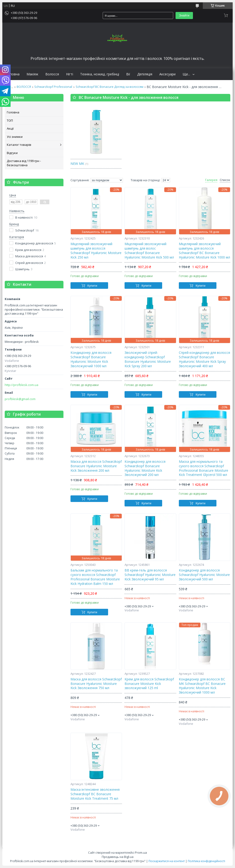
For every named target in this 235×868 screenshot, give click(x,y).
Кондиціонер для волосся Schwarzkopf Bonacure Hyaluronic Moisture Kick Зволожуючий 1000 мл (91, 359)
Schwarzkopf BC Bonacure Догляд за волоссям (110, 87)
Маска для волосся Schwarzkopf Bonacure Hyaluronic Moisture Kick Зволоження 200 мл (96, 466)
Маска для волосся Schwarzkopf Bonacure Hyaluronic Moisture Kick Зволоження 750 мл (96, 684)
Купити (92, 286)
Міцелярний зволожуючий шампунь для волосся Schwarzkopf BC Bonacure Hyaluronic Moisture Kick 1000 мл (204, 251)
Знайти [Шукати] (184, 15)
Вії (128, 74)
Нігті (70, 74)
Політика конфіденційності (206, 861)
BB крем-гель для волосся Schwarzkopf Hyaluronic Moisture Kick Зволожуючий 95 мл (150, 575)
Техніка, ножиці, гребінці (100, 74)
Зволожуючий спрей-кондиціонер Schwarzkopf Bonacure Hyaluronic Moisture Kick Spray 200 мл (148, 359)
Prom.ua (141, 853)
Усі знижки (15, 137)
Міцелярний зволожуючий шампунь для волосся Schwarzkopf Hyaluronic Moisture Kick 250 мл (96, 251)
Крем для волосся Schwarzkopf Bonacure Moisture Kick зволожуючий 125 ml (149, 684)
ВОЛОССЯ (24, 87)
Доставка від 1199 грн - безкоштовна (24, 163)
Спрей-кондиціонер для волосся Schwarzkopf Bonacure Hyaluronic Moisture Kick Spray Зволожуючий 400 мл (204, 359)
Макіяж (32, 74)
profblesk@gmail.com (20, 399)
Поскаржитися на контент (167, 861)
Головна (13, 74)
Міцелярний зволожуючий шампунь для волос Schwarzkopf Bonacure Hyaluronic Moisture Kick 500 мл (149, 251)
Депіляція (145, 74)
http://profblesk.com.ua (22, 385)
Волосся (52, 74)
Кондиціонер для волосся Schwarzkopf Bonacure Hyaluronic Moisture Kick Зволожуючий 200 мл (145, 468)
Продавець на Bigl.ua (118, 857)
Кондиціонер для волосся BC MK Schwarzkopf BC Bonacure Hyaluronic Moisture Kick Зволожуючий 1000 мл (202, 686)
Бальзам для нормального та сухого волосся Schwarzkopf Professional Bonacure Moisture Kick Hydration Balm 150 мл (95, 577)
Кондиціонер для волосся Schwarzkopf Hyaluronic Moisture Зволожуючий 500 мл (204, 575)
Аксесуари (167, 74)
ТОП (10, 120)
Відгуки (12, 153)
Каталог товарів (19, 145)
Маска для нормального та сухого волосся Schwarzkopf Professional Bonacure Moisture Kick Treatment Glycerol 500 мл (204, 468)
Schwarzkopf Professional (53, 87)
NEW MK (77, 164)
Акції (10, 128)
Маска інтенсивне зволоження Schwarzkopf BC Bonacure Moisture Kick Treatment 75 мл (95, 794)
